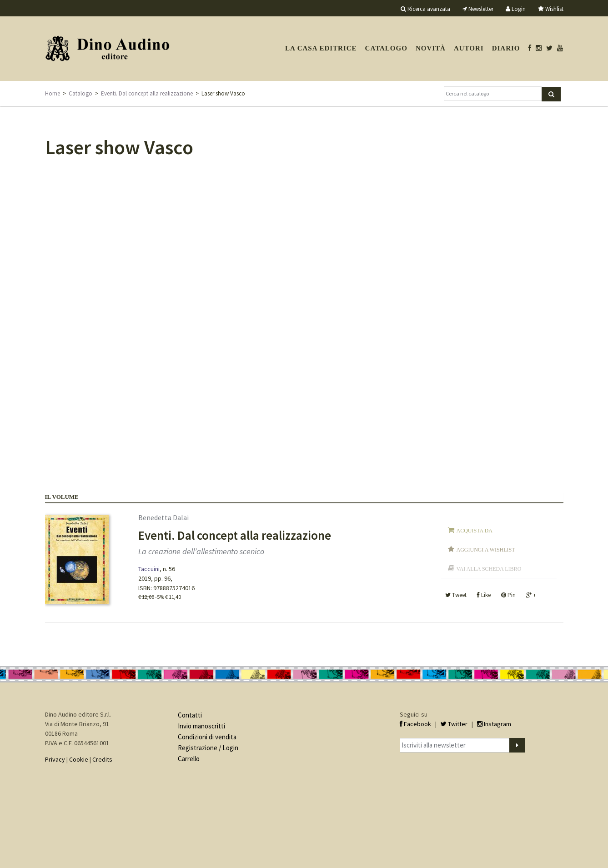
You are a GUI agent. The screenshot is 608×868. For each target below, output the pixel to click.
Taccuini (149, 569)
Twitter (454, 724)
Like (484, 595)
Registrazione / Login (208, 748)
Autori (469, 48)
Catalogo (386, 48)
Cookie (79, 759)
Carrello (189, 759)
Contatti (190, 715)
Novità (431, 48)
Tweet (456, 595)
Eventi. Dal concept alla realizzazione (147, 93)
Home (53, 93)
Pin (508, 595)
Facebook (415, 724)
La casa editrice (321, 48)
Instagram (494, 724)
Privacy (55, 759)
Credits (102, 759)
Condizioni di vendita (207, 737)
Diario (506, 48)
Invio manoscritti (201, 726)
